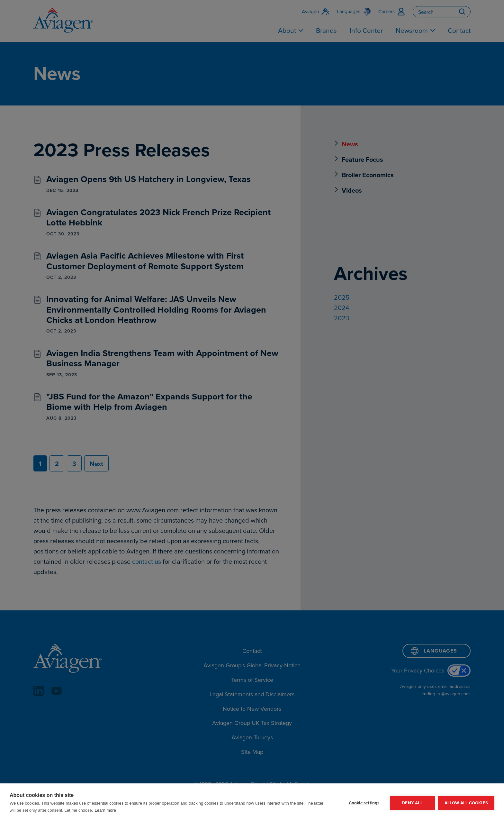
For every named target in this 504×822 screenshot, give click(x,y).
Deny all (412, 803)
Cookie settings (364, 803)
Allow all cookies (466, 803)
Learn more (105, 810)
